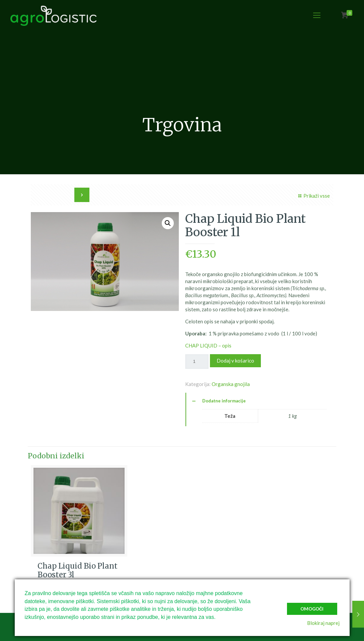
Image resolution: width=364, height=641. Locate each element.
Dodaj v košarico (235, 361)
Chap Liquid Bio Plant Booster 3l (78, 570)
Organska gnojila (231, 384)
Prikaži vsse (313, 196)
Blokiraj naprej (323, 623)
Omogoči (312, 609)
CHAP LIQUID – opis (208, 345)
